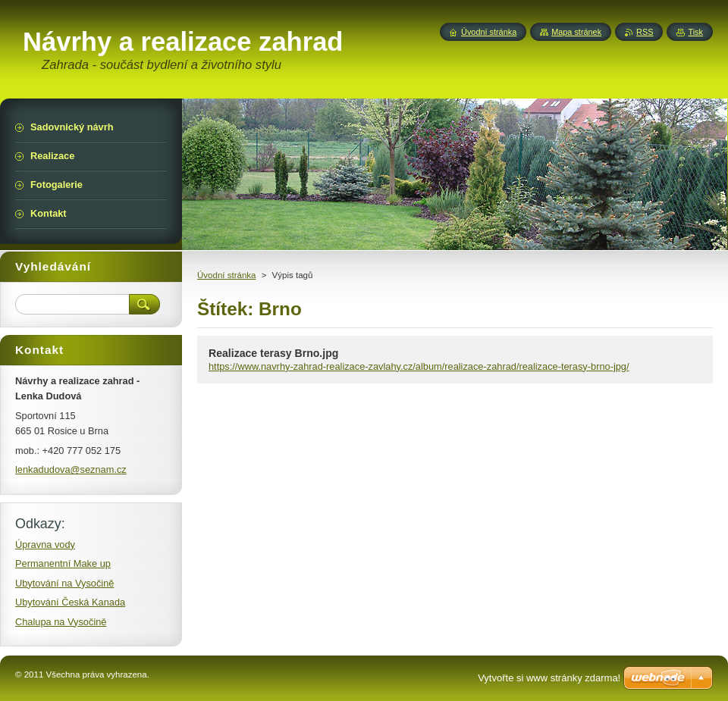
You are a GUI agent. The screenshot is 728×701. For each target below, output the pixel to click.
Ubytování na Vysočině (64, 583)
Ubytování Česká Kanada (70, 602)
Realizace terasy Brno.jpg (273, 353)
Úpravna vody (45, 545)
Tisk (695, 32)
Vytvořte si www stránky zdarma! (549, 678)
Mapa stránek (576, 32)
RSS (645, 32)
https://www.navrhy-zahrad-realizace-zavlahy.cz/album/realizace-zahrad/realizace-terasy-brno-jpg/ (419, 366)
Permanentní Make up (63, 563)
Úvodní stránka (226, 275)
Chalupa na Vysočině (61, 622)
